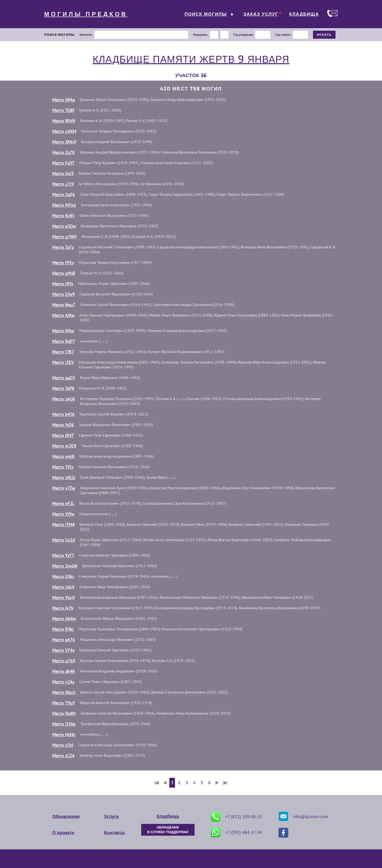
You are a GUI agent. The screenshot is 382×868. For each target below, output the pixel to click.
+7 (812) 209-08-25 (236, 817)
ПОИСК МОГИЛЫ (206, 14)
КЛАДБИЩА (304, 14)
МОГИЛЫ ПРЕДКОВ (86, 14)
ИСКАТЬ (324, 35)
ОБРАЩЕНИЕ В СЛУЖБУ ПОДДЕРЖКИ (168, 830)
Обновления (66, 817)
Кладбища (168, 816)
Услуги (111, 817)
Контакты (114, 833)
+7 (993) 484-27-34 (236, 832)
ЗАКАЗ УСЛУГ (261, 14)
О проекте (63, 833)
